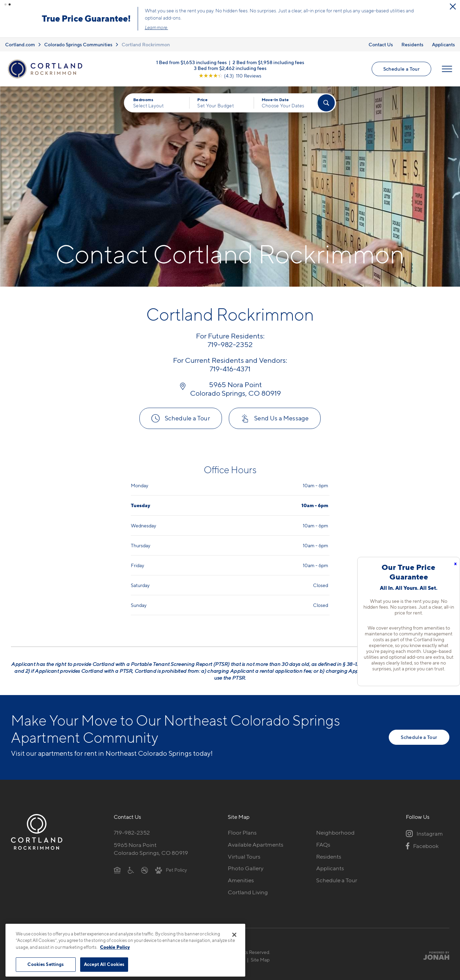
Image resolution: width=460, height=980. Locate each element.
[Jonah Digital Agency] (433, 955)
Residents (412, 43)
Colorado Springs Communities (78, 43)
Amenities (241, 879)
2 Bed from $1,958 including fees (268, 61)
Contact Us (381, 43)
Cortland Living (248, 891)
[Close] (234, 935)
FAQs (323, 844)
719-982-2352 (132, 832)
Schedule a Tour (401, 68)
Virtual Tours (244, 856)
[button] (5, 4)
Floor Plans (242, 832)
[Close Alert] (57, 10)
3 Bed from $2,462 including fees (230, 67)
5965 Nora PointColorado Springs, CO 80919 (151, 848)
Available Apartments (256, 844)
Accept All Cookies (104, 964)
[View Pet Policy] (171, 869)
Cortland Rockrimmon (146, 43)
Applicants (443, 43)
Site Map (260, 959)
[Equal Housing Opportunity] (117, 869)
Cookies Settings (46, 964)
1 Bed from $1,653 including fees (191, 61)
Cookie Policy (115, 947)
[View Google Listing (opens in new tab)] (230, 74)
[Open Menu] (447, 68)
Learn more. (220, 27)
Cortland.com (20, 43)
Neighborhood (335, 832)
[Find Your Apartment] (326, 102)
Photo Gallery (246, 868)
